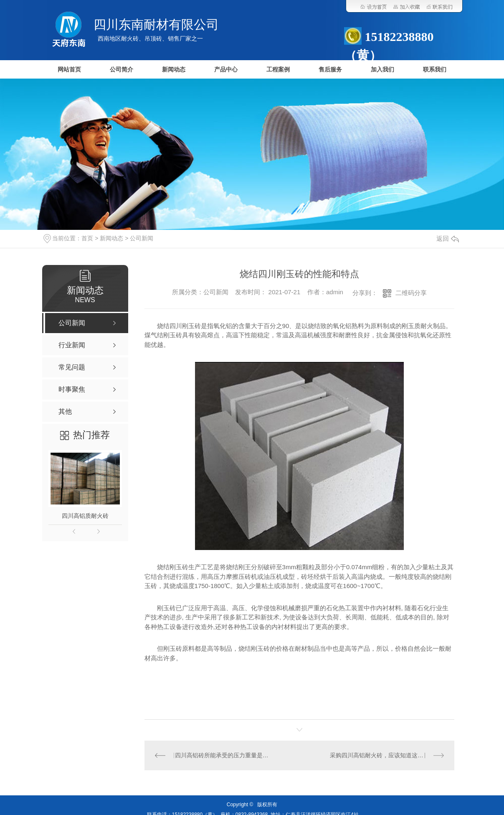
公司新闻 (142, 238)
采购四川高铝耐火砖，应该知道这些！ (380, 755)
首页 (87, 238)
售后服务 (330, 70)
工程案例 (278, 70)
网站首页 (69, 70)
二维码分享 (411, 293)
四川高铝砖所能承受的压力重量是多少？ (222, 755)
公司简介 (122, 70)
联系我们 (435, 70)
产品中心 (226, 70)
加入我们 (382, 70)
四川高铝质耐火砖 (85, 516)
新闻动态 (174, 70)
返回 (448, 238)
